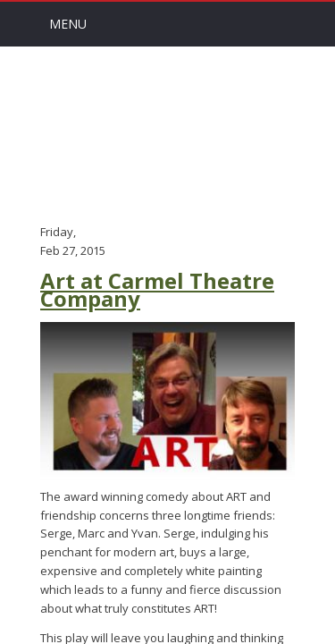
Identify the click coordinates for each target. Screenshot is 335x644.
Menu (68, 24)
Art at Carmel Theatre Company (157, 290)
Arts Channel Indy (168, 133)
